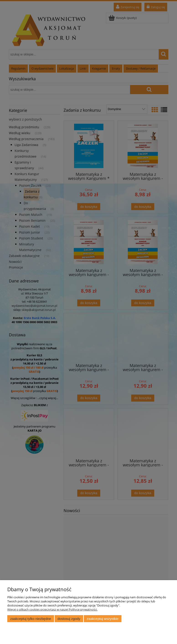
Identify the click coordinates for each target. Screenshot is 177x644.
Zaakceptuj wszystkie (103, 619)
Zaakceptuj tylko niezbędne (31, 619)
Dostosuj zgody (69, 619)
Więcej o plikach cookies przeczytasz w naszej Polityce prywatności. (52, 609)
